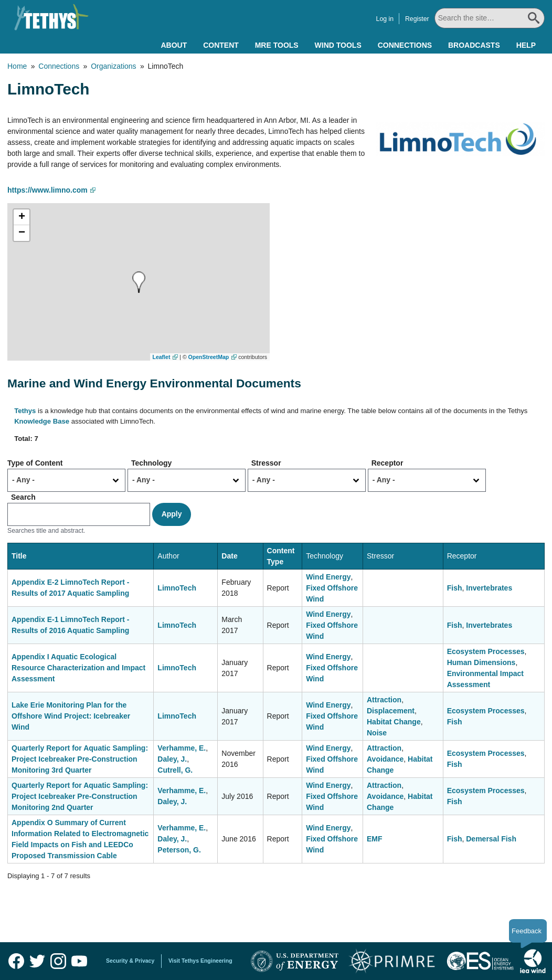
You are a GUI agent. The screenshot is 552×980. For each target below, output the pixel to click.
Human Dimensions (481, 662)
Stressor (266, 463)
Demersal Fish (491, 839)
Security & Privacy (130, 961)
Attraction (384, 700)
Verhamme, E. (182, 748)
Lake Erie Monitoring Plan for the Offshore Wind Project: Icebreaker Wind (71, 716)
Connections (405, 45)
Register (417, 19)
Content (221, 45)
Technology (152, 463)
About (174, 45)
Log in (385, 19)
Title (19, 556)
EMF (375, 839)
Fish (455, 588)
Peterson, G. (179, 850)
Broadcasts (474, 45)
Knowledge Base (42, 421)
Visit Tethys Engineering (200, 961)
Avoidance (385, 759)
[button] (139, 282)
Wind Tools (338, 45)
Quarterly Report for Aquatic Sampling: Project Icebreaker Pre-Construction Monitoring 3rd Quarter (80, 759)
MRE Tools (277, 45)
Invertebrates (489, 588)
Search (23, 497)
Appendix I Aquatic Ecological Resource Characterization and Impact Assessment (78, 668)
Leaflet (162, 357)
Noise (377, 733)
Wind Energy (328, 577)
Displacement (391, 711)
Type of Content (35, 463)
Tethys (25, 411)
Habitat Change (394, 722)
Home (17, 66)
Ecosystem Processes (486, 651)
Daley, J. (172, 759)
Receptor (388, 463)
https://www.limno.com (47, 190)
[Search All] (490, 18)
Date (229, 556)
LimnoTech (177, 588)
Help (526, 45)
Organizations (113, 66)
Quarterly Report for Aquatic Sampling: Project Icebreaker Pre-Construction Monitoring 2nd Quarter (80, 796)
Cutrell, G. (175, 770)
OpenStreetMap (209, 357)
